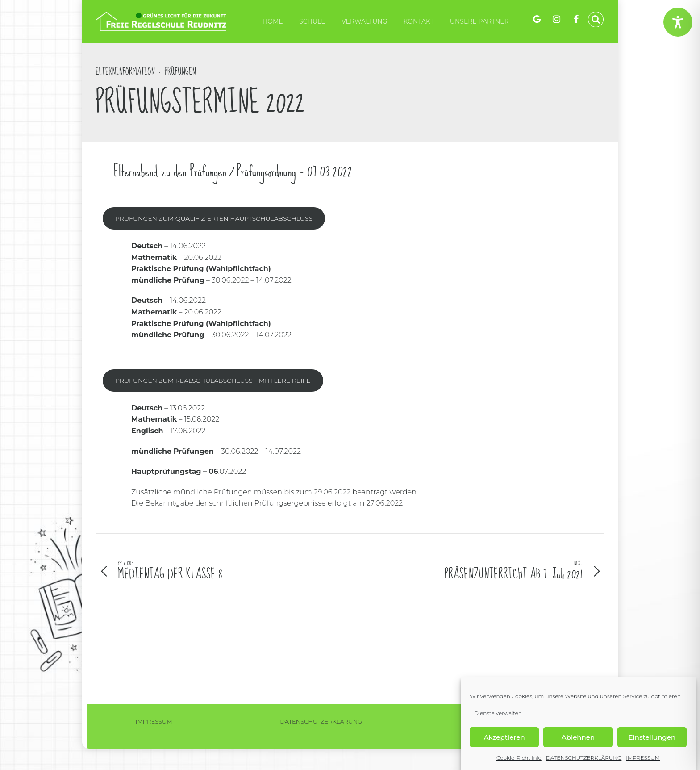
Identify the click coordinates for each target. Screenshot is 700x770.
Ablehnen (578, 737)
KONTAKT (419, 21)
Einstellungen (652, 737)
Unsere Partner (479, 21)
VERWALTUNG (364, 21)
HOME (273, 21)
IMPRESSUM (643, 758)
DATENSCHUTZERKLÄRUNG (584, 758)
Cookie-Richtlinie (519, 758)
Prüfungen (180, 72)
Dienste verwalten (498, 713)
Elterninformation (125, 72)
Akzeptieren (504, 737)
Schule (312, 21)
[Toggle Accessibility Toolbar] (678, 22)
